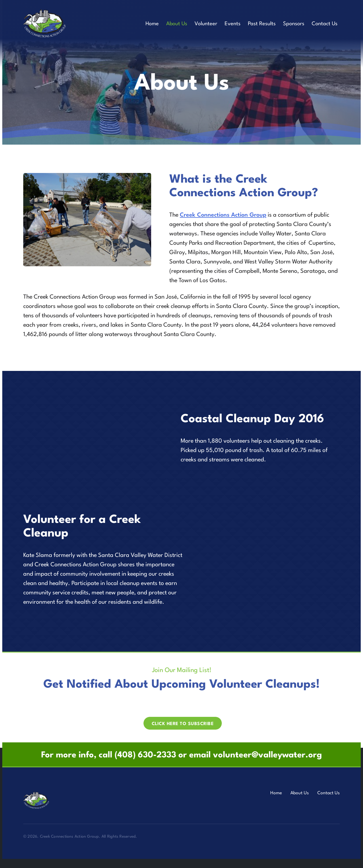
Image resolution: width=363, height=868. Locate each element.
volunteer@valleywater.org (267, 755)
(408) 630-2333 (145, 755)
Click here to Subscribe (183, 724)
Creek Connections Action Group (223, 215)
